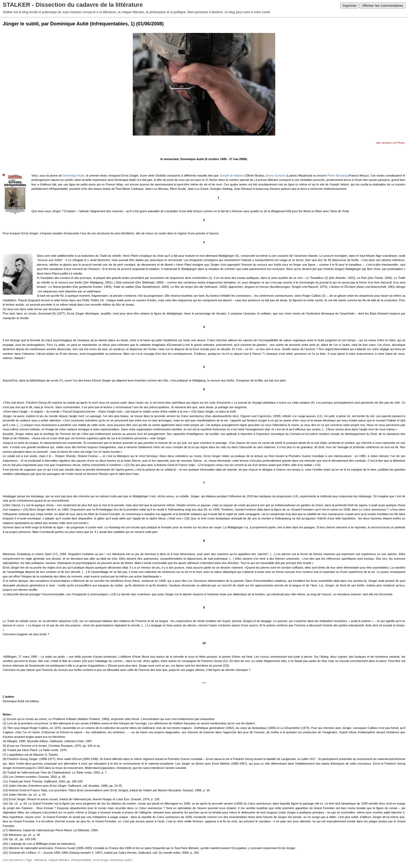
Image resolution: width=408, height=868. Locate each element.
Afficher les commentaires (382, 6)
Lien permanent (13, 860)
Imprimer (350, 6)
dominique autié (121, 860)
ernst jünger (101, 860)
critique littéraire (59, 860)
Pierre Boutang (337, 175)
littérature (41, 860)
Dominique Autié (74, 175)
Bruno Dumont (276, 175)
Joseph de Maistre (232, 175)
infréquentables (81, 860)
